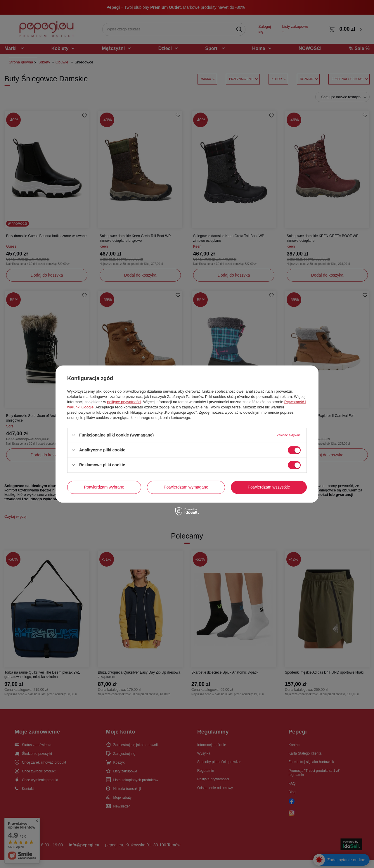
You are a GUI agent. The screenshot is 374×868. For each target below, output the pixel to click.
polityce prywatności (124, 402)
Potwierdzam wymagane (186, 487)
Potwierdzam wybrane (104, 487)
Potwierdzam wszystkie (269, 487)
